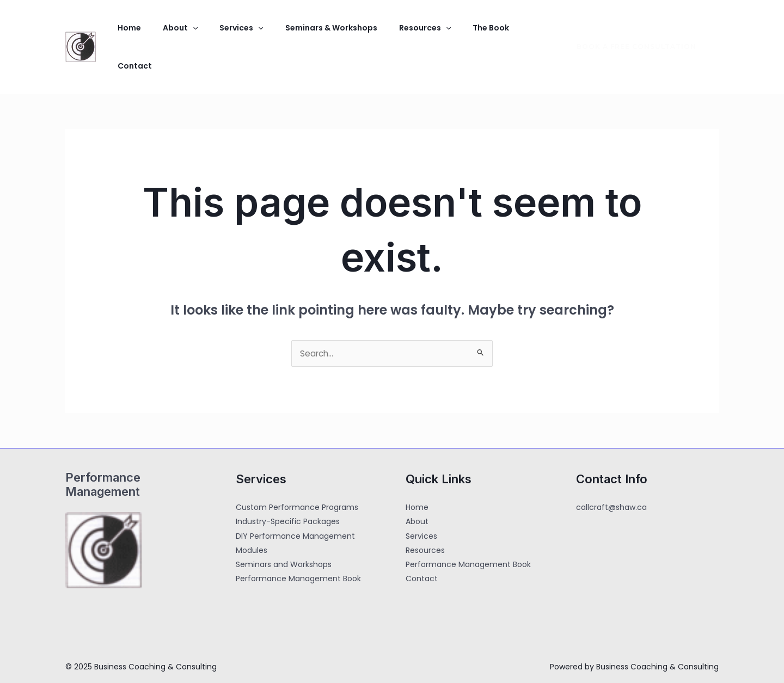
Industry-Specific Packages (288, 494)
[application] (180, 33)
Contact (491, 33)
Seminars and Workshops (284, 537)
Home (125, 33)
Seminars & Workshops (301, 33)
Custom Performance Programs (297, 480)
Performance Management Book (298, 551)
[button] (630, 33)
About (167, 33)
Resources (386, 33)
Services (219, 33)
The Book (443, 33)
